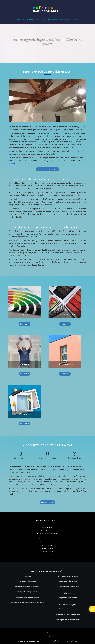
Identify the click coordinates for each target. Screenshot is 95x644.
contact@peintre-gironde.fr (48, 534)
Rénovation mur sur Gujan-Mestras (68, 586)
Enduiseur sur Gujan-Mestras (68, 581)
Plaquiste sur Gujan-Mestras (68, 598)
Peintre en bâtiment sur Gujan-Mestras (27, 586)
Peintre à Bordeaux (48, 548)
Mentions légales (72, 641)
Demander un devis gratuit (47, 169)
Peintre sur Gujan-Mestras (27, 581)
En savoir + (13, 324)
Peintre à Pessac (47, 552)
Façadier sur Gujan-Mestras (68, 609)
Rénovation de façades (68, 604)
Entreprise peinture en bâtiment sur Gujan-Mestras (27, 603)
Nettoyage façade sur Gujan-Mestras (68, 620)
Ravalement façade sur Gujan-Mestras (68, 614)
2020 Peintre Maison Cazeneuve (29, 641)
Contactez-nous (47, 502)
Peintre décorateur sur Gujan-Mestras (27, 597)
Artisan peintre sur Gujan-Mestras (27, 592)
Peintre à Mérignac (48, 545)
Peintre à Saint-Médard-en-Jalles (47, 555)
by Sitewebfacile (53, 641)
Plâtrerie (68, 593)
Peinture (27, 577)
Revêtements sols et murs (68, 577)
